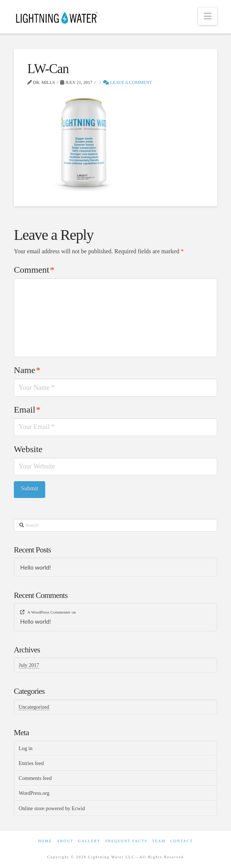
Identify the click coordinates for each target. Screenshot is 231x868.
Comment (34, 270)
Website (28, 449)
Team (159, 841)
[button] (208, 16)
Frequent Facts (126, 841)
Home (45, 841)
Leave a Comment (127, 82)
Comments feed (35, 778)
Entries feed (31, 763)
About (65, 841)
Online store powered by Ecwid (52, 809)
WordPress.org (34, 793)
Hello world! (36, 567)
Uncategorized (34, 707)
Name (27, 370)
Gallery (89, 841)
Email (27, 410)
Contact (182, 841)
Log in (26, 748)
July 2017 (29, 665)
